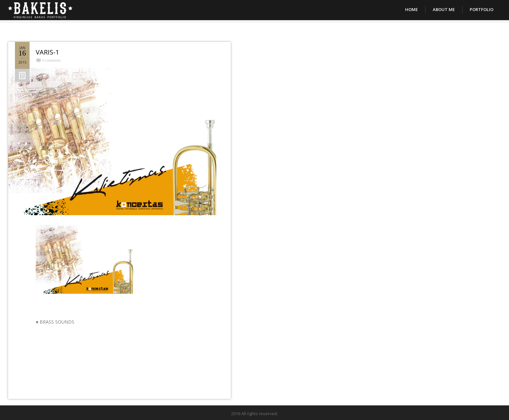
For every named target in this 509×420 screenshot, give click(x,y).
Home (411, 9)
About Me (444, 9)
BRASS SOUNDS (57, 322)
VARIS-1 (47, 52)
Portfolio (482, 9)
